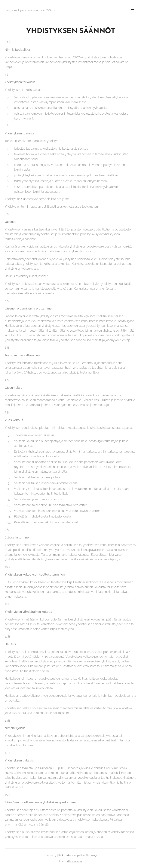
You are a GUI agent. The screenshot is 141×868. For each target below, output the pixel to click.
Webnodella (74, 861)
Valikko (133, 11)
